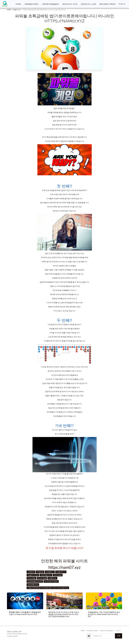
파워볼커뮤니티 (61, 572)
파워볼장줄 (40, 572)
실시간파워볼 (42, 578)
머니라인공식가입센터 (51, 581)
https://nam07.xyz (64, 567)
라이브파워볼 (32, 578)
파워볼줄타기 (50, 572)
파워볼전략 (31, 572)
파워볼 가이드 (17, 10)
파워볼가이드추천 (33, 575)
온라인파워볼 (58, 575)
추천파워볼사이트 (33, 585)
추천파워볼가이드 (46, 575)
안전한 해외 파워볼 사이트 (64, 561)
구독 (118, 636)
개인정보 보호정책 (12, 636)
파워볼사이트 (52, 578)
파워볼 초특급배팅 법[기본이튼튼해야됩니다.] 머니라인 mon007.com (48, 588)
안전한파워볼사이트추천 (35, 581)
